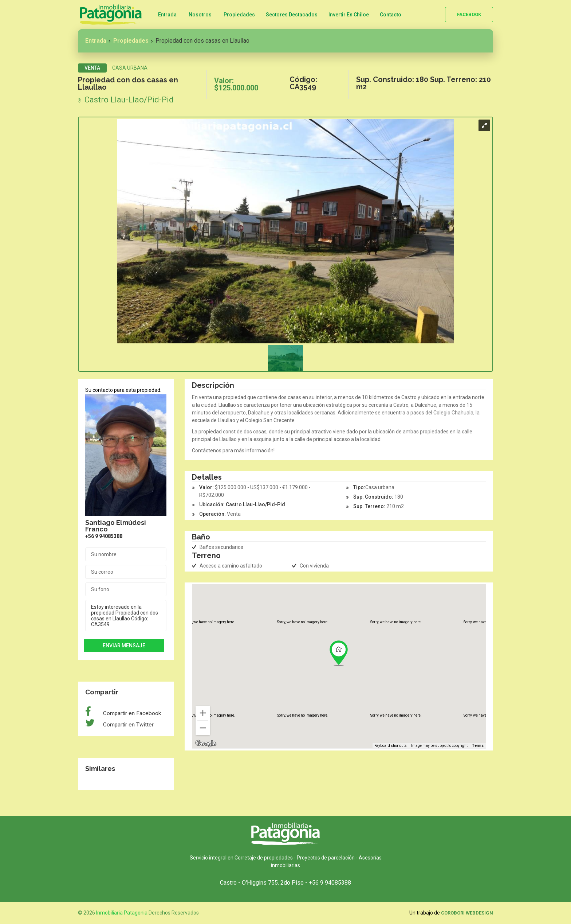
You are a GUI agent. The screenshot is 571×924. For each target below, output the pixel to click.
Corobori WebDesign (467, 913)
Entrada (167, 15)
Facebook (469, 14)
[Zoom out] (203, 728)
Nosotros (200, 15)
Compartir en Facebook (131, 713)
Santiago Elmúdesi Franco (116, 526)
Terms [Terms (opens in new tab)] (478, 746)
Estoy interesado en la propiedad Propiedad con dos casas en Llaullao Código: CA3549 (126, 616)
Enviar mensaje (124, 646)
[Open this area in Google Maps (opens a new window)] (206, 744)
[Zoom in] (203, 713)
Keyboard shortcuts (391, 746)
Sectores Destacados (292, 15)
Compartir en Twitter (128, 725)
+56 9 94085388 (104, 536)
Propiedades (239, 15)
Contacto (391, 15)
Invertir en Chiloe (349, 15)
